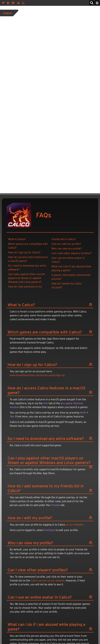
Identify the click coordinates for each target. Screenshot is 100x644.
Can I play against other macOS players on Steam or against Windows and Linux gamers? (26, 278)
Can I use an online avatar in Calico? (68, 260)
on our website (74, 525)
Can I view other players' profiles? (71, 253)
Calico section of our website (48, 581)
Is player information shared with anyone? (71, 277)
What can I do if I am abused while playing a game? (71, 268)
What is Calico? (17, 239)
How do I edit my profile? (66, 244)
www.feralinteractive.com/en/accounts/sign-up (37, 375)
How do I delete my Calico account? (67, 285)
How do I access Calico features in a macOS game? (28, 259)
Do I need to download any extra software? (27, 268)
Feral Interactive (13, 3)
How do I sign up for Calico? (24, 252)
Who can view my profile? (67, 249)
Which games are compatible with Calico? (28, 246)
